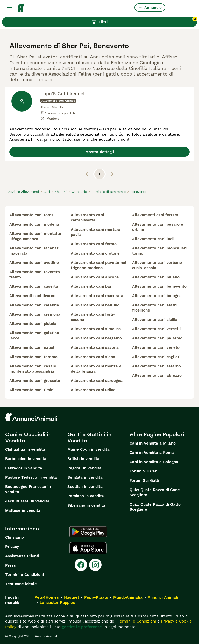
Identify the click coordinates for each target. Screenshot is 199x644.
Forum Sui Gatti (144, 480)
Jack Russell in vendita (27, 501)
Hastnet (72, 597)
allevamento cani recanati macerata (34, 251)
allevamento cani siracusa (96, 329)
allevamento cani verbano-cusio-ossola (158, 265)
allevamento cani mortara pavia (96, 232)
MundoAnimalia (128, 597)
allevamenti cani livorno (32, 296)
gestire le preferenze (82, 627)
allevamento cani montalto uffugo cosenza (35, 236)
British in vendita (83, 459)
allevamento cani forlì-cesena (93, 317)
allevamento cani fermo (94, 244)
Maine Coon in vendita (88, 449)
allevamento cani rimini (32, 390)
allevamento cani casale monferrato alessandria (33, 369)
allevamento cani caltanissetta (87, 218)
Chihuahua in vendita (25, 449)
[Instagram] (95, 565)
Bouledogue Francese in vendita (28, 489)
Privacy (12, 547)
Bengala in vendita (85, 477)
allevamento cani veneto (156, 347)
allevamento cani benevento (159, 286)
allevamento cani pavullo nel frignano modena (99, 265)
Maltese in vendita (23, 510)
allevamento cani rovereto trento (35, 275)
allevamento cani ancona (95, 277)
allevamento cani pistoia (33, 324)
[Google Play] (88, 532)
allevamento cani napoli (32, 347)
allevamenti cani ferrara (155, 215)
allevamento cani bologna (157, 296)
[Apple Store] (88, 548)
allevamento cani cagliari (156, 357)
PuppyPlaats (96, 597)
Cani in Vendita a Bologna (154, 462)
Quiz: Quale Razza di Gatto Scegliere (155, 507)
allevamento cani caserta (34, 286)
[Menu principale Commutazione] (9, 8)
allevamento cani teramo (33, 357)
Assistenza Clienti (22, 556)
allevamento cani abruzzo (157, 375)
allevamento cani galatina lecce (34, 336)
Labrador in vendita (24, 468)
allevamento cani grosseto (35, 381)
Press (10, 565)
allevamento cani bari (92, 286)
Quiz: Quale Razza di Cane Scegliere (155, 492)
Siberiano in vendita (86, 505)
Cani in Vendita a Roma (152, 453)
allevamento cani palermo (157, 338)
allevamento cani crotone (95, 253)
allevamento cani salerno (157, 366)
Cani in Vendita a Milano (153, 443)
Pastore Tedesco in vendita (31, 477)
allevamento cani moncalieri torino (159, 251)
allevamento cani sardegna (97, 381)
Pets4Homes (47, 597)
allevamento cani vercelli (156, 329)
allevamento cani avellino (34, 263)
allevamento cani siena (93, 357)
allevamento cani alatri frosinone (154, 308)
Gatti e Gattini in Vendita (89, 438)
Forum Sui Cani (144, 471)
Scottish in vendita (85, 487)
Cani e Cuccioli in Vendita (28, 438)
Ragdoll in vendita (84, 468)
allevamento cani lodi (153, 239)
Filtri (144, 21)
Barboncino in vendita (26, 459)
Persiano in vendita (86, 496)
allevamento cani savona (95, 347)
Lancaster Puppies (57, 603)
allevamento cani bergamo (96, 338)
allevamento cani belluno (95, 305)
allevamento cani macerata (97, 296)
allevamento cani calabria (34, 305)
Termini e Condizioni (24, 575)
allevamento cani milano (156, 277)
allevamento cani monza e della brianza (96, 369)
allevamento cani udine (93, 390)
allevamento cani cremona (35, 314)
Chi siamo (15, 537)
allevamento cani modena (34, 224)
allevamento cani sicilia (155, 320)
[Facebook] (81, 565)
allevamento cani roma (31, 215)
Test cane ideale (21, 584)
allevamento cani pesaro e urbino (158, 227)
